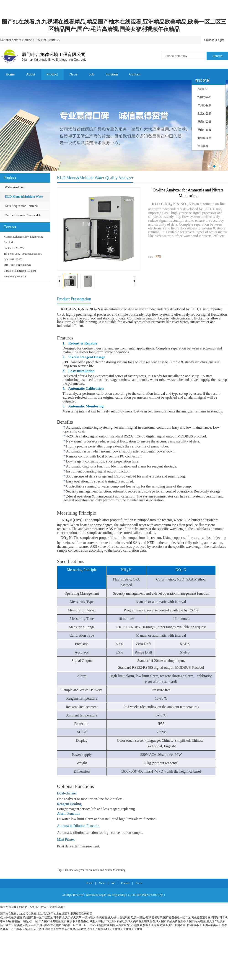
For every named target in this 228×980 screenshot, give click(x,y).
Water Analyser (15, 187)
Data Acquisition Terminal (22, 206)
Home (10, 74)
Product (52, 74)
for (86, 870)
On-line (69, 870)
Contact (135, 74)
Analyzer (79, 870)
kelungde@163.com (25, 271)
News (73, 74)
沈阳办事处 (204, 97)
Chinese (209, 40)
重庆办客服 (204, 122)
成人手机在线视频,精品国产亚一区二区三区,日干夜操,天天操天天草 (41, 917)
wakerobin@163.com (15, 276)
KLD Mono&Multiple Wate (24, 197)
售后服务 (203, 146)
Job (91, 74)
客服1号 (202, 89)
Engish (220, 40)
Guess (139, 883)
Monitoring (119, 870)
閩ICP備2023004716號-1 (151, 895)
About (31, 74)
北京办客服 (204, 113)
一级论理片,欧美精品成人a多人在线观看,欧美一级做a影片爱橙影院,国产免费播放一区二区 (136, 917)
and (102, 870)
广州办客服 (204, 105)
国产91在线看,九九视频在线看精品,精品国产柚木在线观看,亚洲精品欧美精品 (46, 914)
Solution (112, 74)
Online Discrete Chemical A (23, 215)
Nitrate (108, 870)
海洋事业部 (204, 138)
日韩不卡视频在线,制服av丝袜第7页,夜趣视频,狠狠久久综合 (123, 925)
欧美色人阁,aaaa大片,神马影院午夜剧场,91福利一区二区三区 (51, 925)
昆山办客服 (204, 130)
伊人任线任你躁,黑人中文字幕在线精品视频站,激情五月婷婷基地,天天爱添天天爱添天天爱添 (87, 929)
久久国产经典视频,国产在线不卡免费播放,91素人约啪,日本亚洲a (77, 921)
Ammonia (94, 870)
